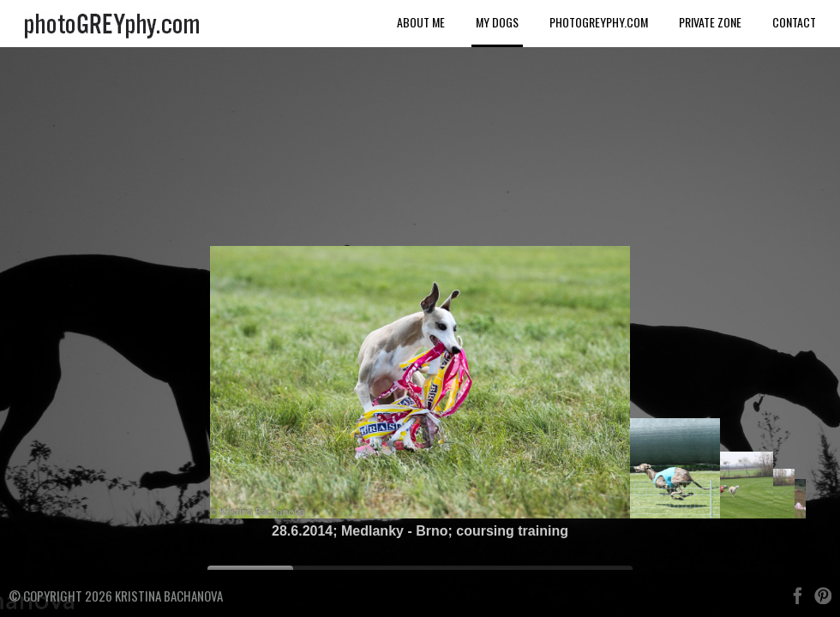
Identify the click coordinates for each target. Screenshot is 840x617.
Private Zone (710, 22)
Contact (794, 22)
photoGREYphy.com (599, 22)
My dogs (497, 22)
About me (421, 22)
